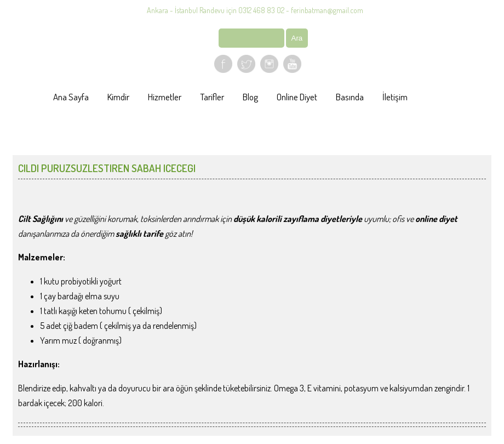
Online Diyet (297, 97)
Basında (350, 97)
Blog (250, 97)
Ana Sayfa (71, 97)
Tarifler (212, 97)
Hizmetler (165, 97)
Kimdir (118, 97)
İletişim (395, 97)
